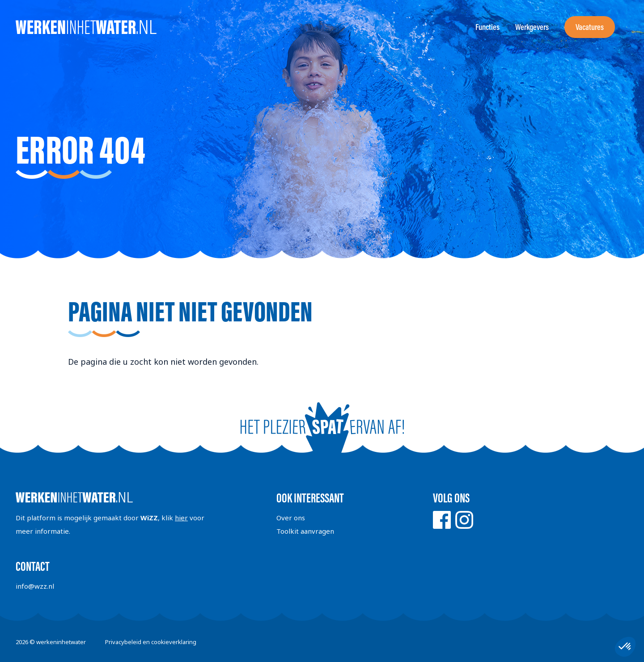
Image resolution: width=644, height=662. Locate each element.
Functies (487, 27)
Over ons (291, 518)
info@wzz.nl (35, 586)
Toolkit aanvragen (305, 531)
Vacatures (590, 27)
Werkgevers (532, 27)
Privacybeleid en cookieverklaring (151, 642)
